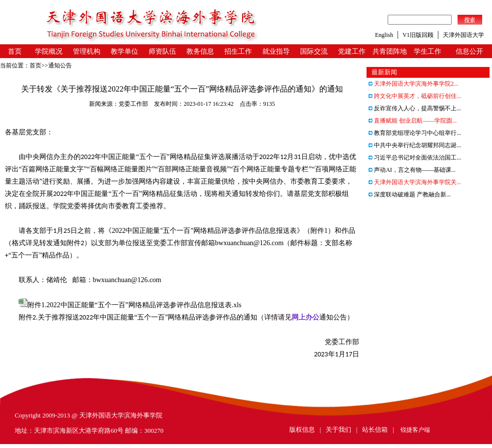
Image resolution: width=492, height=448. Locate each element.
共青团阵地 (390, 51)
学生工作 (428, 51)
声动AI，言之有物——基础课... (412, 170)
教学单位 (124, 51)
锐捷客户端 (415, 430)
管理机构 (87, 51)
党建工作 (352, 51)
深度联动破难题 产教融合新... (410, 194)
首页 (15, 51)
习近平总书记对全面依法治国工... (415, 158)
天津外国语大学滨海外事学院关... (415, 182)
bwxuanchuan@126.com (249, 243)
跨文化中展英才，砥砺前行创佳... (415, 96)
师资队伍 (162, 51)
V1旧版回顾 (418, 35)
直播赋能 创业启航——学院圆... (413, 121)
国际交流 (314, 51)
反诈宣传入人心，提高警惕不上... (415, 108)
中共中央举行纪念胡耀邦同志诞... (415, 145)
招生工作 (238, 51)
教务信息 (200, 51)
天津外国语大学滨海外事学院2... (413, 84)
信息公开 (469, 51)
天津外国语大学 (463, 35)
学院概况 (49, 51)
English (384, 35)
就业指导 (276, 51)
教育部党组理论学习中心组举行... (415, 133)
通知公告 (60, 65)
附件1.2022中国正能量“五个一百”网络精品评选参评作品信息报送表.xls (135, 305)
